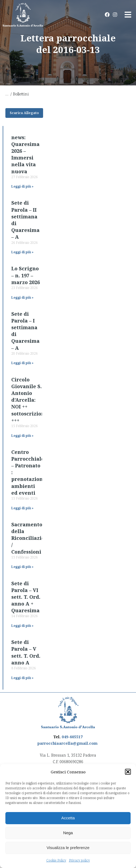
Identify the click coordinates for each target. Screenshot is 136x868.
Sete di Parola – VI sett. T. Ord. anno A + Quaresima (26, 597)
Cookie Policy (56, 860)
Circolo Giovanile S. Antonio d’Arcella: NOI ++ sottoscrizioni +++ (29, 400)
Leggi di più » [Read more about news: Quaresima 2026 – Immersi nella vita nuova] (22, 186)
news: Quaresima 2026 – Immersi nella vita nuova (25, 154)
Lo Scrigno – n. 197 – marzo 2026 (26, 275)
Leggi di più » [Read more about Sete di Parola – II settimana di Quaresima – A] (22, 252)
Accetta (68, 818)
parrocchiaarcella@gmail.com (67, 743)
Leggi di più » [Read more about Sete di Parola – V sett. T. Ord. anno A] (22, 678)
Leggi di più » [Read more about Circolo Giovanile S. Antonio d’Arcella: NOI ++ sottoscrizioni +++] (22, 436)
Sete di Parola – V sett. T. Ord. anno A (26, 652)
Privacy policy (79, 860)
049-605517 (72, 737)
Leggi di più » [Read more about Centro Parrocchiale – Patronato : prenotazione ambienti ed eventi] (22, 508)
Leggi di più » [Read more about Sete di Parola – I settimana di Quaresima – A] (22, 363)
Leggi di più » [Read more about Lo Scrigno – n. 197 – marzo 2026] (22, 297)
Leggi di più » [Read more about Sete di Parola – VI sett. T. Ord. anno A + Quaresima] (22, 626)
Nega (68, 833)
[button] (128, 772)
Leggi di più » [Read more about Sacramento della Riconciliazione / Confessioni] (22, 567)
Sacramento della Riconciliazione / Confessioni (31, 538)
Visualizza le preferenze (68, 848)
